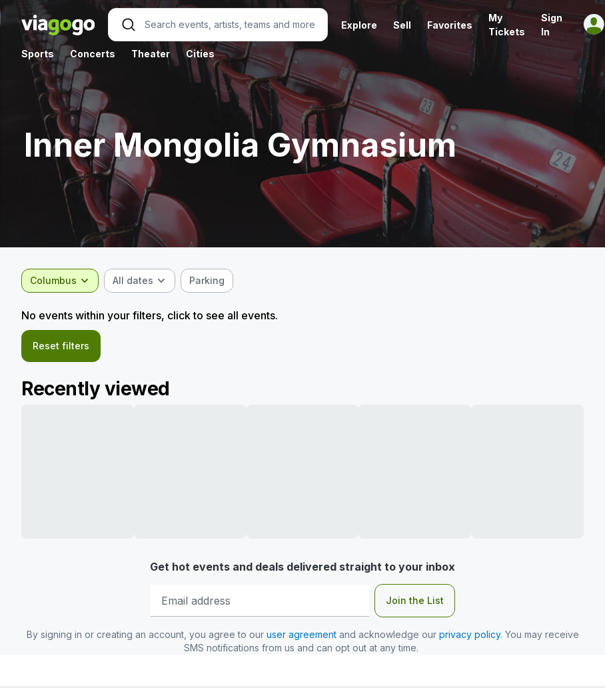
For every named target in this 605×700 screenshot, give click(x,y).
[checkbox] (207, 281)
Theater (151, 54)
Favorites (450, 25)
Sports (38, 54)
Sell (402, 25)
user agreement (302, 634)
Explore (359, 25)
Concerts (93, 54)
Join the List (415, 600)
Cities (200, 54)
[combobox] (60, 281)
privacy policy (470, 634)
